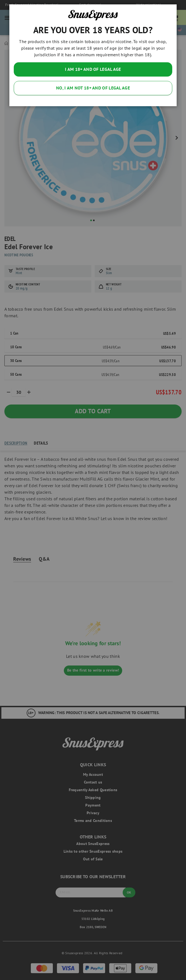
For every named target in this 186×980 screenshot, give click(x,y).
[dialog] (93, 490)
